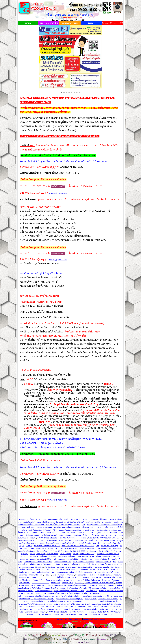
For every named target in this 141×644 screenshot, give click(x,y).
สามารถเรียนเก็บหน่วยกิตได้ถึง (84, 562)
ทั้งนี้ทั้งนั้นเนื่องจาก (63, 578)
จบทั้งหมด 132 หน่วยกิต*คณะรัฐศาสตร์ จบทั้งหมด (58, 556)
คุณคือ (20, 522)
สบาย (34, 572)
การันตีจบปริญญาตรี (49, 535)
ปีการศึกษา (71, 533)
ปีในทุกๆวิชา (36, 593)
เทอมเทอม (33, 559)
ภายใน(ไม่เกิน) (24, 609)
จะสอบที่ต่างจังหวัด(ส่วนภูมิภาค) (101, 575)
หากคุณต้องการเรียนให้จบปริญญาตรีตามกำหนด (42, 596)
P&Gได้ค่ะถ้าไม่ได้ (82, 575)
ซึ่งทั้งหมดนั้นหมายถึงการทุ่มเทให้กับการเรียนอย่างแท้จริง (86, 588)
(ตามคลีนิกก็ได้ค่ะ (54, 548)
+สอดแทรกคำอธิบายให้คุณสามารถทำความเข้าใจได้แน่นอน (81, 593)
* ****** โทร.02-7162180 (47, 538)
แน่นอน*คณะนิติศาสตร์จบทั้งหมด (108, 554)
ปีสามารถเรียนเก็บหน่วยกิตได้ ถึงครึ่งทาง (38, 562)
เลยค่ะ (42, 543)
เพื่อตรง (102, 585)
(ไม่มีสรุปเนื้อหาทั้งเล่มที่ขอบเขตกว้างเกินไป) (82, 585)
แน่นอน (62, 588)
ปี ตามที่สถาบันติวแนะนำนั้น (70, 596)
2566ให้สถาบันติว (83, 533)
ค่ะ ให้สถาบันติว (81, 607)
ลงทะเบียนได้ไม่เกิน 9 (101, 559)
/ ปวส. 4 (29, 546)
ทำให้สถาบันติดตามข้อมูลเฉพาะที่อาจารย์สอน (48, 580)
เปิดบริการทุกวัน (53, 554)
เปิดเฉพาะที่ (86, 578)
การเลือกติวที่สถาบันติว (44, 591)
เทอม (90, 559)
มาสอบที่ (118, 572)
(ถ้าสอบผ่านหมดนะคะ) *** (63, 562)
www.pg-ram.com (58, 193)
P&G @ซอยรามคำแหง (49, 541)
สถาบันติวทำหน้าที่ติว (93, 522)
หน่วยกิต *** (115, 559)
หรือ (103, 522)
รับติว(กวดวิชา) (30, 522)
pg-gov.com (31, 622)
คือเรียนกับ (117, 575)
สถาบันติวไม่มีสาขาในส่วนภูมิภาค (89, 580)
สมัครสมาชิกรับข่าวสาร (70, 23)
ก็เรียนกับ (62, 575)
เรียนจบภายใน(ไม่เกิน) (88, 554)
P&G (55, 530)
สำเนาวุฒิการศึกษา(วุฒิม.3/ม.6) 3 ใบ (81, 546)
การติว (100, 527)
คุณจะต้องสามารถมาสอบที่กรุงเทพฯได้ (95, 596)
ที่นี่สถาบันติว (104, 519)
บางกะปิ (86, 519)
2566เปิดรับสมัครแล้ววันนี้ (64, 607)
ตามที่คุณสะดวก (90, 599)
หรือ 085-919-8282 (67, 538)
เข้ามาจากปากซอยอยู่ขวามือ (52, 519)
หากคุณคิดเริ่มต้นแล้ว (39, 601)
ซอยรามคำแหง (97, 578)
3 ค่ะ (71, 519)
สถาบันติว (22, 519)
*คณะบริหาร (34, 556)
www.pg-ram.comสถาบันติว (29, 541)
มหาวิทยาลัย (23, 575)
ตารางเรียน (68, 619)
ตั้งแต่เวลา (82, 538)
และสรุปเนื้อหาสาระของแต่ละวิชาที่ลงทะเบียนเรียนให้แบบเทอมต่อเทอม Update (83, 567)
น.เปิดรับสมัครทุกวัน (32, 612)
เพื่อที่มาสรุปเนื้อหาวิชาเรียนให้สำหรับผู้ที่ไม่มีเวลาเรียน (63, 525)
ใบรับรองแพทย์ (41, 548)
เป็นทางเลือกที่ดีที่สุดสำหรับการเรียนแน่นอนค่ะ (69, 591)
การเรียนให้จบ (56, 583)
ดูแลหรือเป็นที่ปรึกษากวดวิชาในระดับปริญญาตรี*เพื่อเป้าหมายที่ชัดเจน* (60, 522)
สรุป (20, 596)
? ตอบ (48, 575)
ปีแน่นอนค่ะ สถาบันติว (33, 535)
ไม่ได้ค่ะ (33, 578)
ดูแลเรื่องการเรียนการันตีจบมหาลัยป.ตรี (110, 533)
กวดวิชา (109, 522)
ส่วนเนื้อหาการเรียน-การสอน (44, 599)
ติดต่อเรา (91, 23)
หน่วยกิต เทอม (58, 559)
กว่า (28, 593)
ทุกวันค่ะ (33, 538)
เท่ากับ (20, 562)
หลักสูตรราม (88, 619)
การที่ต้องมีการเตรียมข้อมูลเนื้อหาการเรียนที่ (99, 583)
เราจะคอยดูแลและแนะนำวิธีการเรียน (31, 567)
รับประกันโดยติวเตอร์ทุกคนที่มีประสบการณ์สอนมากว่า (77, 530)
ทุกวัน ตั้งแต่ (95, 535)
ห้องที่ (66, 519)
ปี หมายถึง (79, 583)
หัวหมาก (78, 519)
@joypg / (117, 538)
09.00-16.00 (112, 535)
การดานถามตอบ (99, 619)
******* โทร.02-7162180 (58, 551)
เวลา (103, 535)
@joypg (25, 554)
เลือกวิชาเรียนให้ (50, 567)
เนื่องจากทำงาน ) (89, 527)
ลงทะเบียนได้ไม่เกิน (45, 559)
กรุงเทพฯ (95, 519)
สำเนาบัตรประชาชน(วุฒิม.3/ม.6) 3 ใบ (47, 546)
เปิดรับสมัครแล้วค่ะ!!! (81, 535)
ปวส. (64, 546)
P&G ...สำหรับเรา (116, 519)
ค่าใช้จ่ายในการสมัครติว (88, 548)
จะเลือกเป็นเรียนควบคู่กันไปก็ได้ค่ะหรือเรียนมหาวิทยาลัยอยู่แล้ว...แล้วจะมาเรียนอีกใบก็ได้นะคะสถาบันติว (88, 604)
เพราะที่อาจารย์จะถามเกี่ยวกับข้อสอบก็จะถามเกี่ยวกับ (78, 570)
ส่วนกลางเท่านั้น (70, 580)
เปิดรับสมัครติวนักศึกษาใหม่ (56, 533)
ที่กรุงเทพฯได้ (33, 575)
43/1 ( (39, 519)
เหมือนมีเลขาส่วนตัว (44, 572)
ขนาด (95, 543)
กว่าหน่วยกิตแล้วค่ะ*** (103, 562)
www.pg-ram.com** (38, 554)
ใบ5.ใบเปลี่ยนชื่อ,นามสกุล (110, 546)
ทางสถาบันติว (76, 578)
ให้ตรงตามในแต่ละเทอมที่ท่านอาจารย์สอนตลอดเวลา (49, 585)
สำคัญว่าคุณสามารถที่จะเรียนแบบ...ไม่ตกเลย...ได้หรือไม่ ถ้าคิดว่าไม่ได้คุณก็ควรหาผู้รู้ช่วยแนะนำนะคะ (89, 564)
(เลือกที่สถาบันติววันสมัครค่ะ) (108, 599)
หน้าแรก (28, 23)
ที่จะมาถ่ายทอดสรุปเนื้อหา (51, 593)
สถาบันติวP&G (24, 578)
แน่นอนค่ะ (68, 535)
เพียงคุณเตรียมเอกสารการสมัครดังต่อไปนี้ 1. (61, 543)
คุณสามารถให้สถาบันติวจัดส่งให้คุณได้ (69, 599)
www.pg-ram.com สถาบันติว (48, 615)
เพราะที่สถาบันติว (92, 591)
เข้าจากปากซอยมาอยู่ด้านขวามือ (76, 541)
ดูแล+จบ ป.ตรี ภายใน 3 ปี (49, 23)
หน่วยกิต (24, 556)
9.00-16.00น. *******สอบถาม (100, 538)
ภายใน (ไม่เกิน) (68, 583)
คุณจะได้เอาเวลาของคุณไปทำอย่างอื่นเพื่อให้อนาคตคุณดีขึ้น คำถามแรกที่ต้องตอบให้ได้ (83, 572)
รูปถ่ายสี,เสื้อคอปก (85, 543)
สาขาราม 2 (78, 619)
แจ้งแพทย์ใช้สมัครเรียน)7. (70, 548)
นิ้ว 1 (100, 543)
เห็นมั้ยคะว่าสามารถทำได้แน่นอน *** (42, 564)
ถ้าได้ (54, 575)
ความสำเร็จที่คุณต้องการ (56, 601)
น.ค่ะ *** (76, 554)
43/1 (61, 541)
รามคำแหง (31, 519)
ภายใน (22, 535)
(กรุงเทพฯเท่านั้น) (110, 578)
